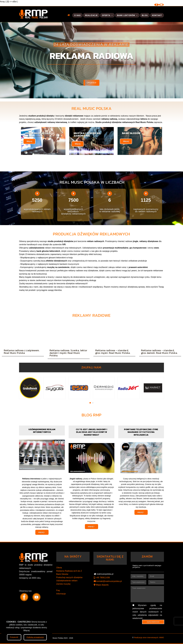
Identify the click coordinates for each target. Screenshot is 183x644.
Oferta (59, 568)
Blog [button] (145, 15)
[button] (69, 15)
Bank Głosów (62, 574)
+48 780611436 (102, 578)
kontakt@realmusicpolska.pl (108, 581)
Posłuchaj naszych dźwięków (69, 577)
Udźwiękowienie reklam (67, 581)
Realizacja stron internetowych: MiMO (149, 638)
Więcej (29, 141)
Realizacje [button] (91, 15)
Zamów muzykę (63, 584)
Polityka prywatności (35, 637)
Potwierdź (14, 637)
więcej (42, 532)
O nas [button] (77, 15)
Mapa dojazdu (101, 585)
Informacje (61, 594)
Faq (58, 590)
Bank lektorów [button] (127, 15)
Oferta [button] (107, 15)
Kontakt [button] (157, 15)
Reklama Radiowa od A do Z (69, 571)
